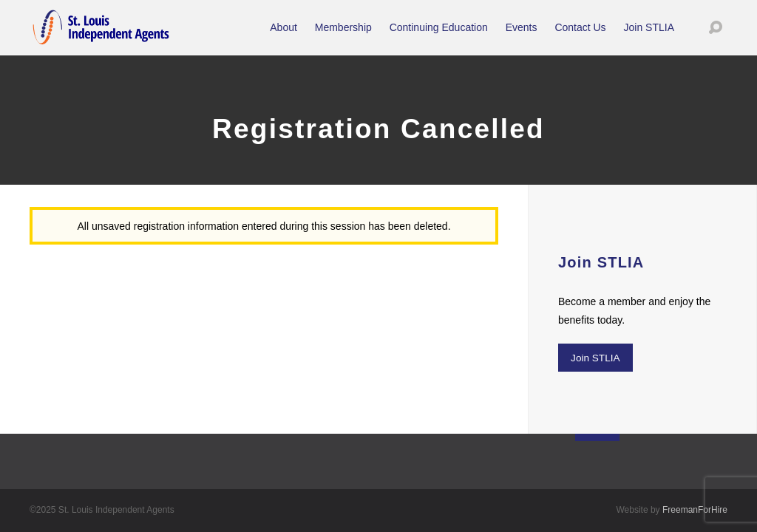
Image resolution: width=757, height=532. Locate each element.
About (284, 37)
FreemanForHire (695, 510)
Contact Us (580, 37)
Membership (343, 37)
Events (522, 37)
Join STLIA (649, 37)
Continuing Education (439, 37)
